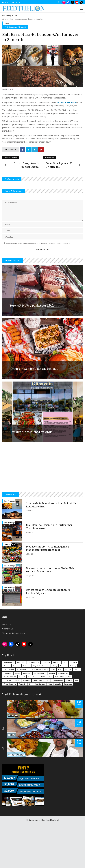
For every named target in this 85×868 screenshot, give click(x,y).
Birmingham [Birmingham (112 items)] (34, 662)
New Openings (9, 501)
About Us (5, 2)
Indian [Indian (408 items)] (68, 669)
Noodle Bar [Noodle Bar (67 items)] (33, 677)
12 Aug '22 (22, 27)
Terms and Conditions (14, 633)
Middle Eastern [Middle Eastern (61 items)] (10, 677)
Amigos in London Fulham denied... (34, 369)
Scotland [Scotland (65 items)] (26, 680)
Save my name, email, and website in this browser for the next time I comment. (38, 243)
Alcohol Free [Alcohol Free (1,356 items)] (9, 662)
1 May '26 (29, 554)
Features (7, 544)
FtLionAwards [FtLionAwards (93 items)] (23, 669)
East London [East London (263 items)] (9, 669)
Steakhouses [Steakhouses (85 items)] (58, 680)
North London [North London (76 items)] (46, 677)
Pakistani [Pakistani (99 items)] (8, 680)
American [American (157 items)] (21, 662)
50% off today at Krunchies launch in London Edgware (48, 591)
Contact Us (16, 2)
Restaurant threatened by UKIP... (32, 432)
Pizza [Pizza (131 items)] (17, 680)
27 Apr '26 (30, 597)
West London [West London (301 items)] (40, 684)
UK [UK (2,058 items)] (30, 684)
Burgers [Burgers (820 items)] (56, 662)
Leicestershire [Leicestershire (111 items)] (40, 673)
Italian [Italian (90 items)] (77, 669)
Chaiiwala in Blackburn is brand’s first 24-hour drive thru (51, 505)
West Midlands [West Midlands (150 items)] (55, 684)
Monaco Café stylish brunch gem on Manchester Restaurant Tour (48, 548)
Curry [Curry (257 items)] (55, 666)
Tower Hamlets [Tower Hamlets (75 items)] (10, 684)
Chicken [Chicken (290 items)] (16, 666)
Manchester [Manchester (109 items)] (63, 673)
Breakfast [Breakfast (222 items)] (46, 662)
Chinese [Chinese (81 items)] (26, 666)
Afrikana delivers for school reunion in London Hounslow (23, 19)
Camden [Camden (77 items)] (73, 662)
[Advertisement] (42, 470)
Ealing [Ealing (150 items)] (73, 666)
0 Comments (12, 27)
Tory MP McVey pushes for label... (32, 305)
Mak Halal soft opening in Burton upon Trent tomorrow (49, 527)
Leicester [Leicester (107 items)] (27, 673)
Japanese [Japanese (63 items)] (8, 673)
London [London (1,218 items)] (52, 673)
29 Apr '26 (30, 576)
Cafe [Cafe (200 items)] (65, 662)
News (7, 23)
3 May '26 (30, 511)
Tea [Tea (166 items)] (77, 680)
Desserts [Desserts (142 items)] (64, 666)
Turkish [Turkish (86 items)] (22, 684)
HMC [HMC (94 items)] (60, 669)
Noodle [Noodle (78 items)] (22, 677)
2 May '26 (30, 532)
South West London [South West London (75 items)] (41, 680)
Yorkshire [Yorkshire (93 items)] (68, 684)
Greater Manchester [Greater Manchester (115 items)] (40, 669)
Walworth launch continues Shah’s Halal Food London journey (51, 570)
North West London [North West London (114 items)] (63, 677)
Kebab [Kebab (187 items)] (17, 673)
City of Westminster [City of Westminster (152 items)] (41, 666)
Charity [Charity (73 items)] (7, 666)
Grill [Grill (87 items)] (53, 669)
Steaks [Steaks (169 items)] (69, 680)
